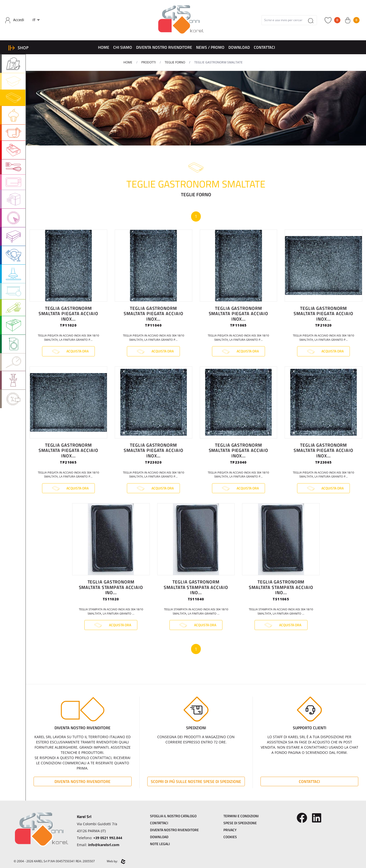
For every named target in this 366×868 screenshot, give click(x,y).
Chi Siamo (123, 47)
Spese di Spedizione (240, 823)
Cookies (230, 837)
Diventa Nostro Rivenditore (164, 47)
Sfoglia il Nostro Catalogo (173, 816)
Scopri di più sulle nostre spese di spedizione (196, 781)
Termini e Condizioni (241, 816)
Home (104, 47)
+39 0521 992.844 (108, 838)
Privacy (230, 830)
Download (239, 47)
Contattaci (264, 47)
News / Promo (210, 47)
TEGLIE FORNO (175, 62)
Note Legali (160, 844)
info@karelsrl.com (104, 845)
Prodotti (149, 62)
